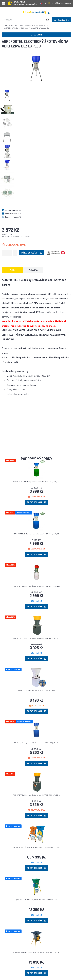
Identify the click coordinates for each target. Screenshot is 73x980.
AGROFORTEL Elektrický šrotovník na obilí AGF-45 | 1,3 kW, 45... (36, 638)
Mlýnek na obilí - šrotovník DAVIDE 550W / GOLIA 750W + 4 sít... (37, 847)
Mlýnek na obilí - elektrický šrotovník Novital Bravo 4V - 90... (37, 900)
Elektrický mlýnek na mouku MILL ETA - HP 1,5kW (37, 690)
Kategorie (37, 35)
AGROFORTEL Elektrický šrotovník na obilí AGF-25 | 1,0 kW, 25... (36, 586)
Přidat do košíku (32, 253)
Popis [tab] (12, 270)
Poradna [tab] (33, 270)
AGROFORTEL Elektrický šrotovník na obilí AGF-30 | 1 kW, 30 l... (36, 795)
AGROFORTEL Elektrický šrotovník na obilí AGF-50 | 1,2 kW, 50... (36, 482)
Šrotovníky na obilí (16, 25)
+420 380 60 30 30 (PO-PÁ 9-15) (23, 2)
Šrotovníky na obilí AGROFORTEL (38, 25)
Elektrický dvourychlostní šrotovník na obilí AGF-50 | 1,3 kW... (37, 743)
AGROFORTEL (17, 214)
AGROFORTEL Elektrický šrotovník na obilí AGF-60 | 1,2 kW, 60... (36, 534)
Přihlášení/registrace (60, 3)
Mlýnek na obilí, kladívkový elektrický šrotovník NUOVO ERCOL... (36, 952)
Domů (4, 25)
